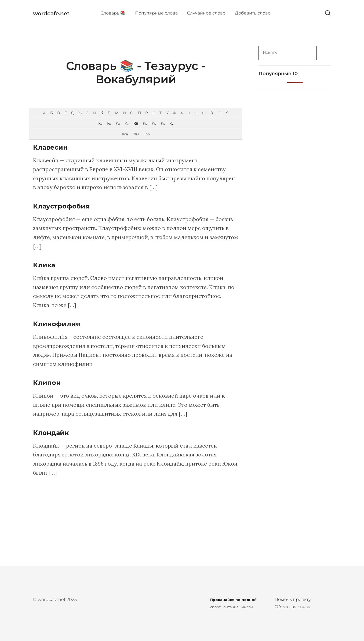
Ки (127, 123)
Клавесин (50, 147)
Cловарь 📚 (113, 13)
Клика (44, 265)
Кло (146, 134)
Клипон (47, 383)
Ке (118, 123)
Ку (171, 123)
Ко (145, 123)
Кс (163, 123)
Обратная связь (292, 607)
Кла (125, 134)
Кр (154, 123)
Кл (136, 123)
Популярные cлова (156, 13)
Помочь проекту (293, 599)
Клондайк (51, 433)
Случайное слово (206, 13)
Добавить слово (253, 13)
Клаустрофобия (61, 206)
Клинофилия (57, 324)
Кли (136, 134)
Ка (100, 123)
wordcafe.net (51, 13)
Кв (109, 123)
